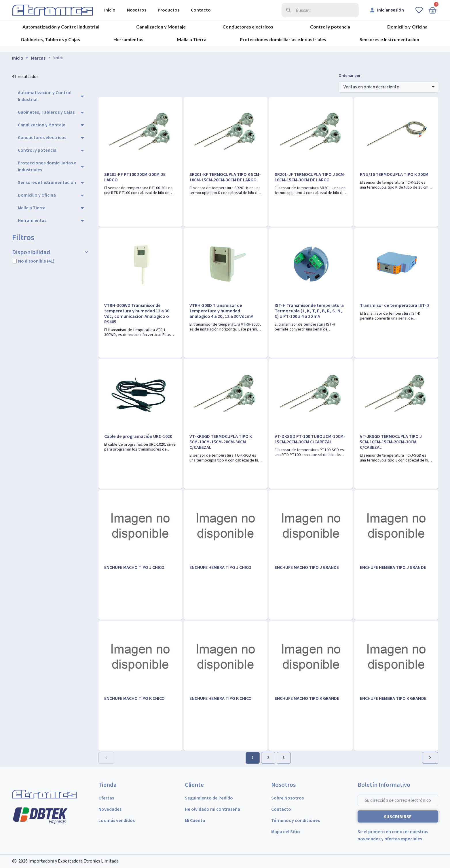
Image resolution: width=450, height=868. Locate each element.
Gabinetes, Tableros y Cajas (50, 39)
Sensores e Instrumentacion (389, 39)
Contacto (201, 10)
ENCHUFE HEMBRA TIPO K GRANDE (393, 698)
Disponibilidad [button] (31, 252)
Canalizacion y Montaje (161, 27)
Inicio (110, 10)
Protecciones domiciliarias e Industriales (283, 39)
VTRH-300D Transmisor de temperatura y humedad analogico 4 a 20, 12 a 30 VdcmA (221, 311)
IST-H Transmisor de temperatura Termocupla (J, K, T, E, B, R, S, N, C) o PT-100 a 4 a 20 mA (309, 311)
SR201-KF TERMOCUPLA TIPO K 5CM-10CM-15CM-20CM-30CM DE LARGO (225, 177)
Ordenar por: (350, 76)
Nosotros (137, 10)
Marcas (38, 58)
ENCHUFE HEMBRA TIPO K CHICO (221, 698)
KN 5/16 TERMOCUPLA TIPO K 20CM (394, 174)
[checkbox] (14, 261)
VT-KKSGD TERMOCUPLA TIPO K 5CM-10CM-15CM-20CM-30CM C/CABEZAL (221, 442)
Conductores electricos (248, 27)
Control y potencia (330, 27)
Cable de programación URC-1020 (138, 436)
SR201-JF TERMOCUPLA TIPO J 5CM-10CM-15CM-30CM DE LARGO (310, 177)
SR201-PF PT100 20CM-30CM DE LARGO (135, 177)
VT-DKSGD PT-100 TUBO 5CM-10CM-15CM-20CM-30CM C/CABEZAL (310, 439)
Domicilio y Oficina (407, 27)
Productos (169, 10)
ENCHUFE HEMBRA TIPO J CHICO (220, 567)
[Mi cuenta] (387, 10)
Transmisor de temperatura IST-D (394, 305)
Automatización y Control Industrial (61, 27)
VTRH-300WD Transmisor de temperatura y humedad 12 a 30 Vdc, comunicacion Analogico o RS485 (137, 314)
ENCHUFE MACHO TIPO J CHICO (134, 567)
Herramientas (128, 39)
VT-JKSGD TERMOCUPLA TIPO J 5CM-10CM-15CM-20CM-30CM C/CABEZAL (391, 442)
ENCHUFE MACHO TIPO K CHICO (134, 698)
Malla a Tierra (192, 39)
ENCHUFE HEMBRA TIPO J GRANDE (393, 567)
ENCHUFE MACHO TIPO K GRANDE (307, 698)
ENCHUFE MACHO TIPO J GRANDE (307, 567)
